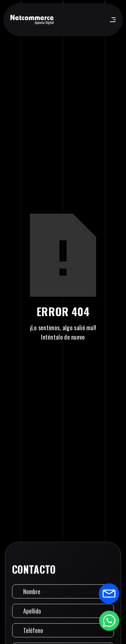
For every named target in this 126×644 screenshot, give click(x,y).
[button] (111, 20)
